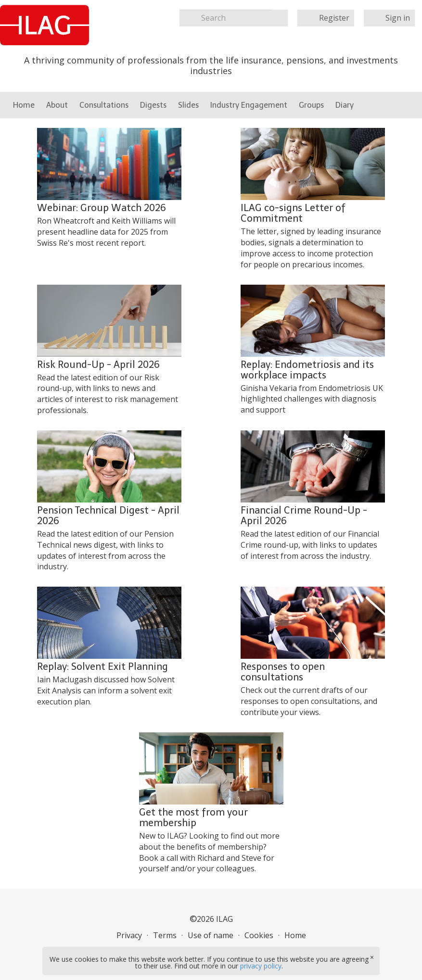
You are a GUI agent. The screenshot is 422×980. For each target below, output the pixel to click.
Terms (165, 935)
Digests (153, 105)
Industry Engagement (249, 105)
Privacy (129, 935)
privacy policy (261, 966)
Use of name (211, 935)
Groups (311, 105)
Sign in (398, 18)
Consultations (104, 105)
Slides (188, 105)
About (57, 105)
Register (334, 18)
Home (24, 105)
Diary (345, 105)
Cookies (259, 935)
